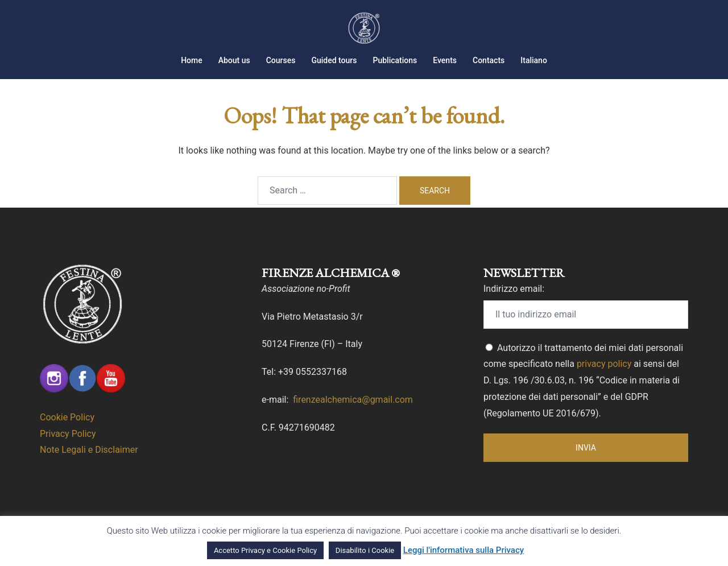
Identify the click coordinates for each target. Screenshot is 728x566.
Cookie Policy (67, 417)
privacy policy (604, 364)
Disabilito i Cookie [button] (365, 550)
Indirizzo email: (514, 289)
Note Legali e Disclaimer (89, 450)
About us (234, 60)
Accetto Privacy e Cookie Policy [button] (265, 550)
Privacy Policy (68, 434)
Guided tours (334, 60)
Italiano (534, 60)
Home (192, 60)
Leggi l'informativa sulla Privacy (464, 550)
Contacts (489, 60)
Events (445, 60)
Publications (395, 60)
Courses (281, 60)
